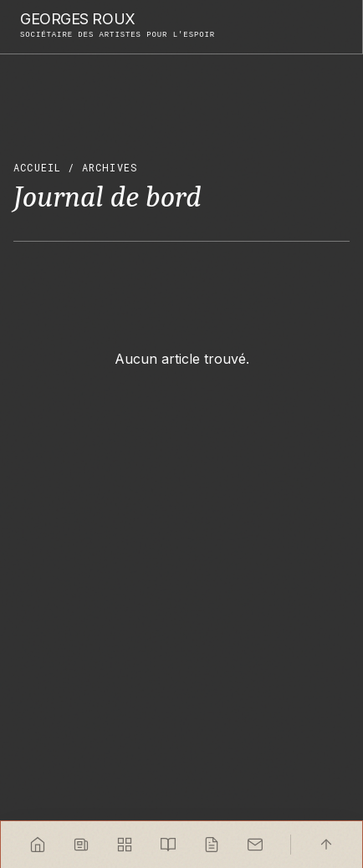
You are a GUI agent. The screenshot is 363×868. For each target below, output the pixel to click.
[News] (81, 845)
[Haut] (326, 845)
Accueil (37, 167)
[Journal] (212, 845)
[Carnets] (168, 845)
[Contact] (255, 845)
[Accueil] (38, 845)
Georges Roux (78, 19)
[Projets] (125, 845)
